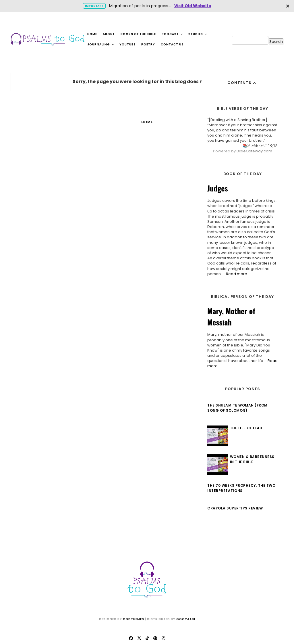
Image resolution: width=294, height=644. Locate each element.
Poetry (148, 44)
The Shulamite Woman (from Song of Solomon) (237, 408)
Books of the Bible (138, 34)
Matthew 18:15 (262, 146)
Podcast (172, 34)
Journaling (101, 44)
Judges (218, 188)
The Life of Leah (246, 428)
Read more (237, 274)
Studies (198, 34)
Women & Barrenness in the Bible (252, 459)
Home (92, 34)
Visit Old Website (193, 6)
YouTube (127, 44)
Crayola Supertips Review (235, 508)
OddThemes (134, 619)
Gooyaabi (186, 619)
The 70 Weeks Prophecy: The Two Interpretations (241, 488)
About (109, 34)
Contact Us (172, 44)
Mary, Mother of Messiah (231, 317)
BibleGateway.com (254, 151)
